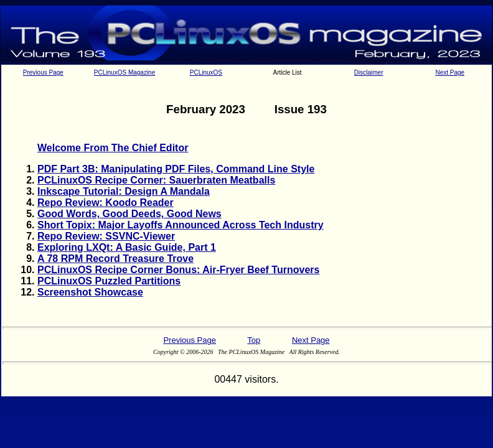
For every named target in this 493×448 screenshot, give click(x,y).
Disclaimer (369, 72)
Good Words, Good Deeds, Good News (129, 214)
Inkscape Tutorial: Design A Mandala (124, 191)
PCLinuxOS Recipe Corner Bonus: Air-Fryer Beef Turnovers (178, 270)
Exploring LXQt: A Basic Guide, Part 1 (127, 247)
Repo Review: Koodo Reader (106, 203)
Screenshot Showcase (90, 292)
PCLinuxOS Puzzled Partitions (109, 281)
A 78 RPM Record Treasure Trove (115, 259)
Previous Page (43, 72)
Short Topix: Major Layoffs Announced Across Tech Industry (181, 225)
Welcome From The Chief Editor (113, 148)
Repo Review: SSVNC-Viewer (106, 236)
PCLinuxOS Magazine (124, 72)
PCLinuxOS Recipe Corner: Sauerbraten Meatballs (156, 180)
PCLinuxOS (206, 72)
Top (254, 340)
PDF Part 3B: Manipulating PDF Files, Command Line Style (176, 169)
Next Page (450, 72)
